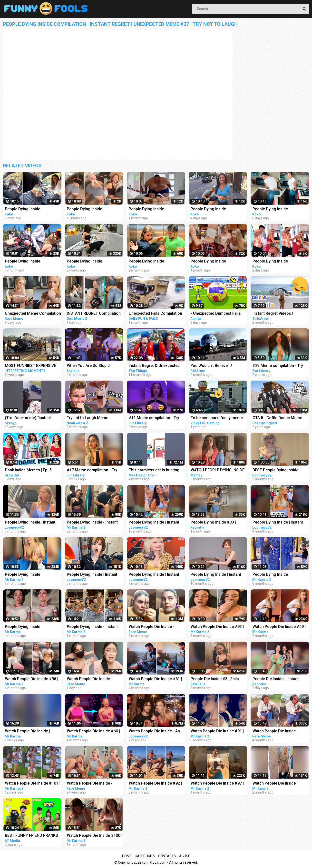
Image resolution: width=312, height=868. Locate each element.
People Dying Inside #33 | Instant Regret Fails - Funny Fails (215, 523)
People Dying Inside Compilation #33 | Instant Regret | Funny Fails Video (276, 575)
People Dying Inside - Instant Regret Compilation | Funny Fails (92, 523)
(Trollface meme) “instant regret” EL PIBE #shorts (28, 418)
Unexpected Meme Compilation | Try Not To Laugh (33, 314)
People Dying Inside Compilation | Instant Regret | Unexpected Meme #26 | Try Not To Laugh (155, 262)
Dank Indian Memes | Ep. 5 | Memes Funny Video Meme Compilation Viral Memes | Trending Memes (29, 470)
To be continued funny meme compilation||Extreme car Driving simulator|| (217, 418)
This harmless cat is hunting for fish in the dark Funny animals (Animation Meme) (154, 470)
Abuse (185, 856)
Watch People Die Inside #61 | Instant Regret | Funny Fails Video (155, 679)
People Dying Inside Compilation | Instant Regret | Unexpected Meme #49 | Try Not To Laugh (93, 209)
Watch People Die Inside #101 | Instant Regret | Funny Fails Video (33, 784)
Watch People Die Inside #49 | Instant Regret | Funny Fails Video (279, 627)
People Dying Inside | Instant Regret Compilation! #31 (154, 575)
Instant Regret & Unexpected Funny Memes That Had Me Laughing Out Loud (154, 366)
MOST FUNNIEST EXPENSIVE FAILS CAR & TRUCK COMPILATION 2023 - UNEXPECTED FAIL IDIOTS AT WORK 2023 (31, 366)
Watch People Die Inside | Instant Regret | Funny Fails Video (29, 732)
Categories (145, 856)
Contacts (167, 856)
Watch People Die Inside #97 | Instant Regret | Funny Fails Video (217, 784)
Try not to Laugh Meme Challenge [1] (88, 418)
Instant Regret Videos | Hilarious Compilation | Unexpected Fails (273, 314)
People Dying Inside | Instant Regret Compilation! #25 (30, 523)
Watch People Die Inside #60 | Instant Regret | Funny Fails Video (93, 732)
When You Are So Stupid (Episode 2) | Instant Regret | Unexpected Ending (92, 366)
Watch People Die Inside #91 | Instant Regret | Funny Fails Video (217, 732)
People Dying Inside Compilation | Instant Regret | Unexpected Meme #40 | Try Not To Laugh (93, 262)
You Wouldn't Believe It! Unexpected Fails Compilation (217, 366)
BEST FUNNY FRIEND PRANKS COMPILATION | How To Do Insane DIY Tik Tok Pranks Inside (31, 836)
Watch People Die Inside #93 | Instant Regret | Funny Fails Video (217, 627)
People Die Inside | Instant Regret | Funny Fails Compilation (276, 679)
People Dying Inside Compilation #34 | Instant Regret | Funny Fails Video (28, 627)
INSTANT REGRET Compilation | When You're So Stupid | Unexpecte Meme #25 (95, 314)
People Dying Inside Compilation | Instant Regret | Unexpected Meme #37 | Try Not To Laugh (216, 262)
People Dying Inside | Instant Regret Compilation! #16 (278, 523)
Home (127, 856)
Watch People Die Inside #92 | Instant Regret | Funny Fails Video (155, 784)
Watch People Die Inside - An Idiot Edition (154, 732)
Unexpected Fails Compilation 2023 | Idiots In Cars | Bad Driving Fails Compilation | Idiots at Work (155, 314)
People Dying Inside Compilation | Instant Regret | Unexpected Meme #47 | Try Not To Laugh (216, 209)
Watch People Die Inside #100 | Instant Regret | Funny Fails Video (94, 836)
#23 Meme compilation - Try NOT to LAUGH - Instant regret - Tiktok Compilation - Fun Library (281, 366)
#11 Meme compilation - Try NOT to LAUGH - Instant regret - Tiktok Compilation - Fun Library (157, 418)
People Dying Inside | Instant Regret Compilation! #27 (92, 575)
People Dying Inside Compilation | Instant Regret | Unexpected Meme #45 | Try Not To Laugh (31, 209)
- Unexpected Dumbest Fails (216, 313)
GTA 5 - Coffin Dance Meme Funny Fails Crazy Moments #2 (280, 418)
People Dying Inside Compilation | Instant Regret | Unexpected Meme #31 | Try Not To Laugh (155, 209)
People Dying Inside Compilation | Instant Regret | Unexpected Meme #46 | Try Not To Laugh (278, 209)
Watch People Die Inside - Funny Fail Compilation (151, 627)
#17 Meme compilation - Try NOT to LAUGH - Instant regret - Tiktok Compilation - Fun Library (95, 470)
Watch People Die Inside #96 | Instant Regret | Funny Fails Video (31, 679)
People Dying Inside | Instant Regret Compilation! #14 (154, 523)
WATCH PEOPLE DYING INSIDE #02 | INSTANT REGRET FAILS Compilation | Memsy (218, 470)
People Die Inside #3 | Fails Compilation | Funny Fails (215, 679)
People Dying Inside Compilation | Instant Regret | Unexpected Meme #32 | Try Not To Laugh (31, 262)
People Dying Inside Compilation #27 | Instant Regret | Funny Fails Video (28, 575)
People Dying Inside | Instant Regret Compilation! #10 (216, 575)
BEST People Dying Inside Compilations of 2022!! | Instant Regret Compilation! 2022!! (280, 470)
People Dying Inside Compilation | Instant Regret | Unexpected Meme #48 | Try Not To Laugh (278, 262)
